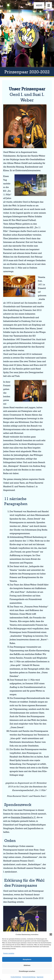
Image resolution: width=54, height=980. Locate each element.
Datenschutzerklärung (29, 977)
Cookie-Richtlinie (16, 977)
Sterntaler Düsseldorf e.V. (23, 817)
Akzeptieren (27, 959)
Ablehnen (27, 965)
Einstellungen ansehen (27, 971)
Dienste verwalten (9, 953)
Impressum (40, 977)
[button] (51, 934)
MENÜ (39, 5)
